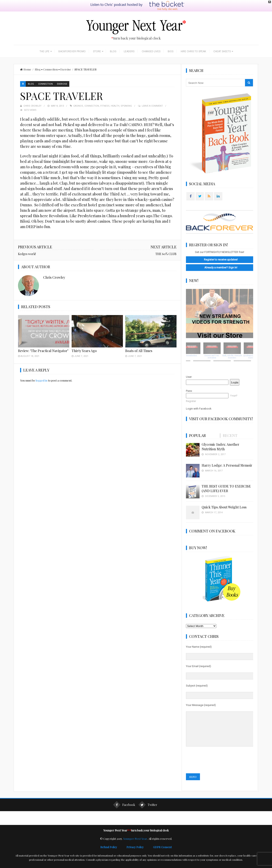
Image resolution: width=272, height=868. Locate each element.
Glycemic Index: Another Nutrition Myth (220, 438)
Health (115, 98)
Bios (171, 43)
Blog (113, 43)
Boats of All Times (139, 343)
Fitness (105, 98)
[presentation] (218, 758)
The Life (44, 43)
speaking (126, 98)
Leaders (129, 43)
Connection (50, 61)
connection (92, 98)
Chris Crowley (32, 98)
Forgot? (234, 387)
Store (97, 43)
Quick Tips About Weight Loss (224, 499)
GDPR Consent (162, 845)
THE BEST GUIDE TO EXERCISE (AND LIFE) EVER (226, 480)
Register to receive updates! (221, 251)
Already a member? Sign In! (221, 259)
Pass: (189, 382)
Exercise (66, 61)
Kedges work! (27, 246)
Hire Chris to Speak (193, 43)
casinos (78, 98)
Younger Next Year (135, 837)
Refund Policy (113, 845)
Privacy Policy (140, 845)
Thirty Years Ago (84, 343)
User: (189, 368)
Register (191, 393)
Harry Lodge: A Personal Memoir (227, 457)
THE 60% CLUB (166, 246)
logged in (42, 372)
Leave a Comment (152, 98)
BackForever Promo (72, 43)
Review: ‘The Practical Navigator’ (43, 343)
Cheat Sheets (222, 43)
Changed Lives (151, 43)
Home (26, 61)
